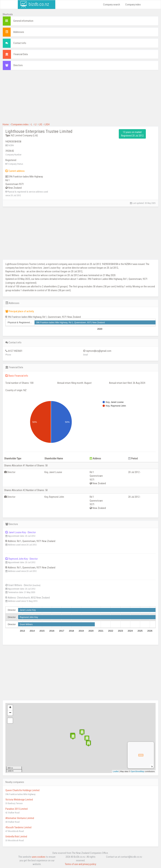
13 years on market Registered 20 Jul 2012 (132, 134)
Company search (112, 5)
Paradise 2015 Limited (16, 809)
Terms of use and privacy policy (80, 864)
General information (23, 21)
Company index (133, 5)
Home (6, 124)
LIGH (47, 124)
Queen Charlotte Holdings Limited (22, 790)
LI (36, 124)
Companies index (20, 124)
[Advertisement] (80, 98)
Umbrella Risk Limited (16, 836)
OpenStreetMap (137, 771)
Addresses (19, 32)
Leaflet (116, 771)
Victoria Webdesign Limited (19, 800)
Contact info (20, 43)
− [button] (10, 713)
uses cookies (39, 857)
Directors (18, 65)
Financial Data (21, 54)
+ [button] (10, 708)
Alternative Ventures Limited (20, 818)
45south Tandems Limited (18, 827)
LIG (41, 124)
